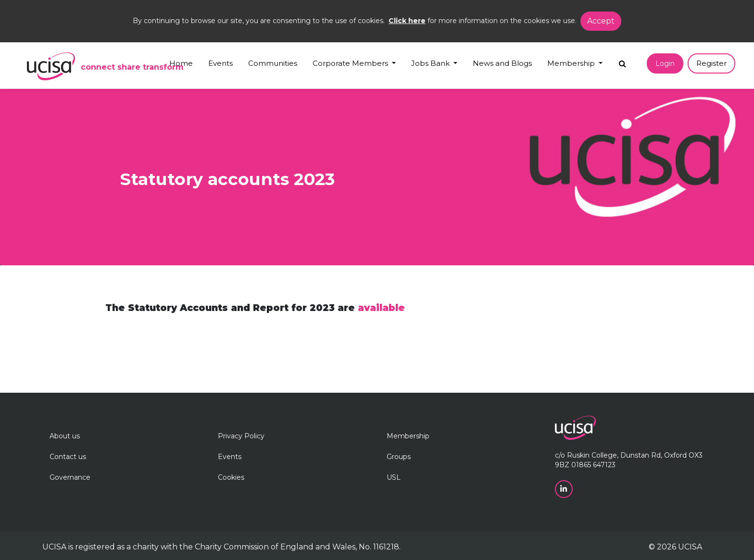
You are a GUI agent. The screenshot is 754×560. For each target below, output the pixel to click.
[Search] (622, 61)
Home (181, 63)
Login (665, 63)
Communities (273, 63)
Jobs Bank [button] (431, 63)
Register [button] (711, 63)
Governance (70, 477)
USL (394, 477)
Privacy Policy (241, 436)
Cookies (231, 477)
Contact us (68, 457)
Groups (399, 457)
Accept (601, 21)
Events (220, 63)
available (381, 308)
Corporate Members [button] (351, 63)
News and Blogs (502, 63)
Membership (408, 436)
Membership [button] (572, 63)
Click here (407, 21)
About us (65, 436)
